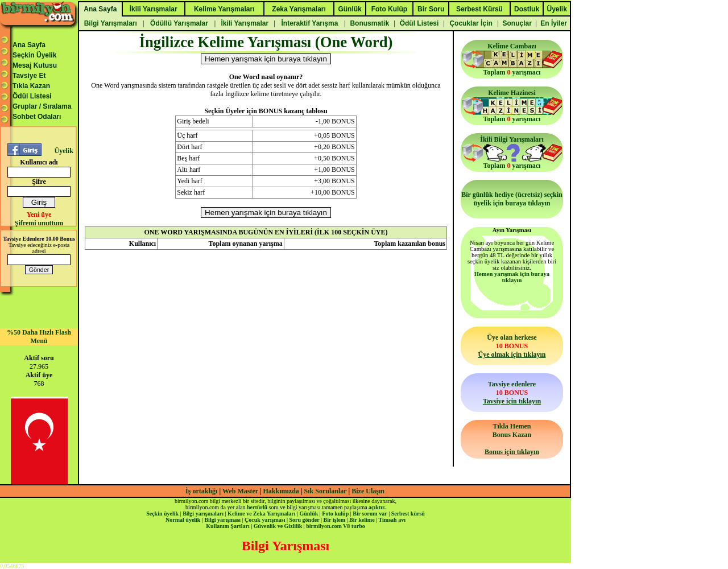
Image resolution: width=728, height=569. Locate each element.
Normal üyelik (183, 520)
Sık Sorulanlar (326, 491)
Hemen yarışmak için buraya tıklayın (512, 277)
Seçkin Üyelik (34, 55)
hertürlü (257, 507)
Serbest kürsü (408, 514)
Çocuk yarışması (265, 520)
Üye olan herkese (512, 346)
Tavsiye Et (29, 76)
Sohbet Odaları (37, 117)
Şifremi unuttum (39, 223)
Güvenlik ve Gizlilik (278, 526)
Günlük (309, 514)
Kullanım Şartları (227, 526)
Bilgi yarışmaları (203, 514)
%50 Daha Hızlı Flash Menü (39, 337)
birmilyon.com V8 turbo (335, 526)
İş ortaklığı (201, 491)
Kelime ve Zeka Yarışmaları (261, 514)
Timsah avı (392, 520)
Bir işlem (334, 520)
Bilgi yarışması (222, 520)
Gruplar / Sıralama (42, 106)
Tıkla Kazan (31, 86)
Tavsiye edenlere (512, 393)
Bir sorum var (370, 514)
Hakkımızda (281, 491)
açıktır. (377, 507)
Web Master (241, 491)
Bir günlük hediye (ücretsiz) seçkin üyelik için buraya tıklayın (512, 199)
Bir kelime (362, 520)
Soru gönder (305, 520)
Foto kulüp (335, 514)
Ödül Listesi (32, 96)
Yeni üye (39, 215)
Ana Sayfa (29, 45)
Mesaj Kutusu (35, 65)
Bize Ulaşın (368, 491)
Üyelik (63, 151)
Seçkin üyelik (162, 514)
